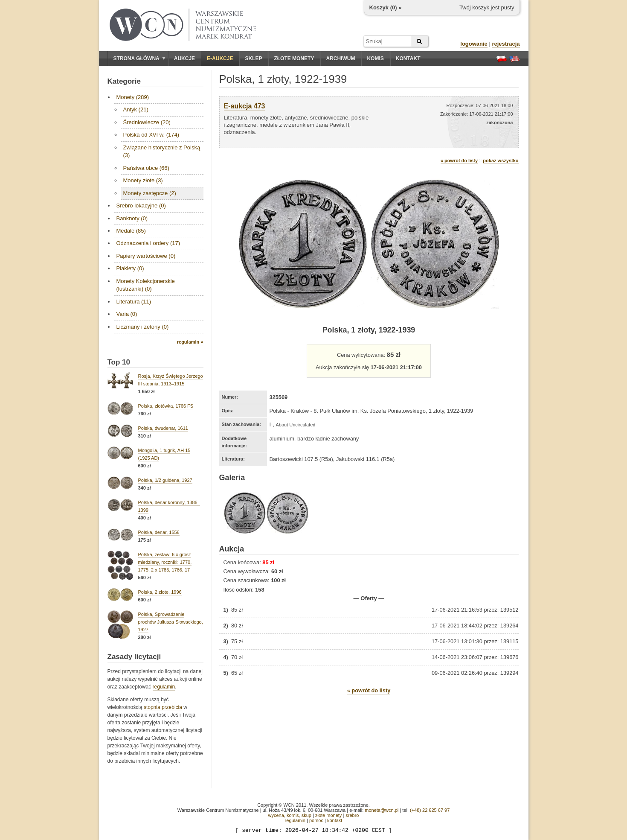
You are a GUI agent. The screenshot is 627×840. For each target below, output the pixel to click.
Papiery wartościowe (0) (146, 256)
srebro (352, 815)
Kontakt (408, 58)
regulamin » (190, 342)
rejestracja (506, 44)
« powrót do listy (459, 160)
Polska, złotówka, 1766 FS (166, 406)
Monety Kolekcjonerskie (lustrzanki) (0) (146, 285)
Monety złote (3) (143, 180)
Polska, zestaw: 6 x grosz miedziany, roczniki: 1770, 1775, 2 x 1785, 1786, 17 (165, 562)
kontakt (335, 820)
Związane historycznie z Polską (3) (162, 151)
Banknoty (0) (132, 218)
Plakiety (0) (130, 268)
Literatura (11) (134, 302)
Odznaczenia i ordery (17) (148, 243)
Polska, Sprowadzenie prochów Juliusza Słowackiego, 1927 (171, 622)
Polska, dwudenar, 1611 (163, 428)
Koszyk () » (386, 7)
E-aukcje (220, 58)
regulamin (164, 687)
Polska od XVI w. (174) (151, 135)
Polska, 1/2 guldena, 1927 (165, 480)
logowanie (474, 44)
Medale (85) (131, 231)
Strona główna (139, 58)
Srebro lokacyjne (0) (141, 206)
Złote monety (294, 58)
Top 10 (119, 362)
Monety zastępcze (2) (150, 193)
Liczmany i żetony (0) (143, 327)
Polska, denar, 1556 (159, 532)
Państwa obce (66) (146, 168)
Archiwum (340, 58)
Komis (375, 58)
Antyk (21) (136, 109)
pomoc (316, 820)
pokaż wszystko (501, 160)
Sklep (253, 58)
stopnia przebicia (163, 707)
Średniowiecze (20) (147, 122)
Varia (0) (127, 314)
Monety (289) (133, 97)
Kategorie (124, 81)
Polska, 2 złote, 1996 (160, 592)
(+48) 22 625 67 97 (430, 810)
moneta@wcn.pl (382, 810)
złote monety (328, 815)
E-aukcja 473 (245, 106)
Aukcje (184, 58)
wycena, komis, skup (289, 815)
